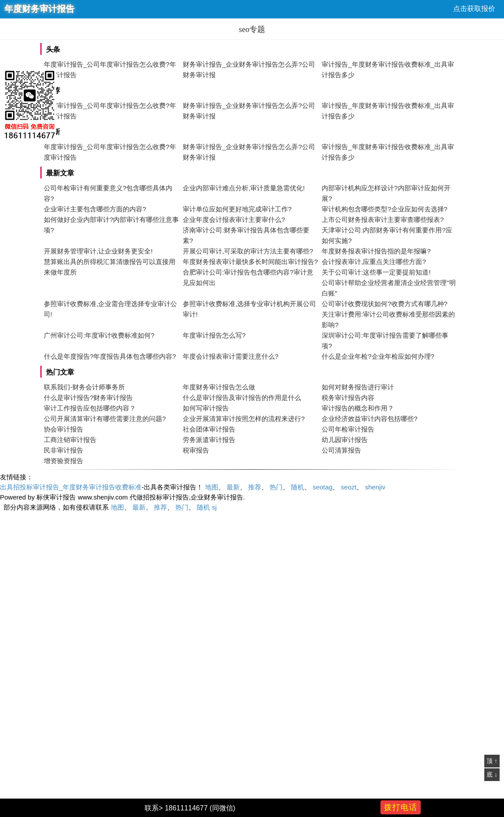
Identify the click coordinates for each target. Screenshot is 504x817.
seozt (349, 487)
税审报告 (196, 450)
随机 (298, 487)
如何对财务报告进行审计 (358, 387)
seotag (322, 487)
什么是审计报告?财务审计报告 (88, 398)
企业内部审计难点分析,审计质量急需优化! (244, 188)
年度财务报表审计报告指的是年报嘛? (376, 251)
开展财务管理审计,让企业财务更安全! (98, 251)
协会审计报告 (64, 429)
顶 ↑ (492, 761)
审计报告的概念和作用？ (358, 408)
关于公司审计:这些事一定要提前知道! (376, 272)
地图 (212, 487)
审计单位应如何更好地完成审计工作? (237, 209)
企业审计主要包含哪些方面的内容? (95, 209)
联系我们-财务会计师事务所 (84, 387)
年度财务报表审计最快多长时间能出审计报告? (250, 262)
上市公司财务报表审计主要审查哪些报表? (383, 219)
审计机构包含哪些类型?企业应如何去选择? (385, 209)
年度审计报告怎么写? (214, 335)
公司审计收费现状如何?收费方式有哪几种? (385, 304)
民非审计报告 (64, 450)
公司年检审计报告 (348, 429)
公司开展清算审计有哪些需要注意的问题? (105, 419)
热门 (276, 487)
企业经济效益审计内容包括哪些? (369, 419)
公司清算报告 (341, 450)
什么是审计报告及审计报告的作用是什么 (242, 398)
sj (214, 507)
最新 (233, 487)
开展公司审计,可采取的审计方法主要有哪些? (248, 251)
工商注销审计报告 (70, 440)
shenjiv (375, 487)
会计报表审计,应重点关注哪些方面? (374, 262)
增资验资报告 (64, 461)
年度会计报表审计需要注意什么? (231, 356)
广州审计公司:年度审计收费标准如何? (99, 335)
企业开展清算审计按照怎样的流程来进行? (244, 419)
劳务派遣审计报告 (209, 440)
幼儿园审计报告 (345, 440)
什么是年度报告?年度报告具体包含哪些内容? (110, 356)
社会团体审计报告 (209, 429)
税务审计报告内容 (348, 398)
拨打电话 (401, 807)
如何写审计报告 (206, 408)
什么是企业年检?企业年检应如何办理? (378, 356)
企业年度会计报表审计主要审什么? (234, 219)
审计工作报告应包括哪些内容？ (90, 408)
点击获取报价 (474, 9)
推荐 (255, 487)
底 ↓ (492, 774)
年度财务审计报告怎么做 (219, 387)
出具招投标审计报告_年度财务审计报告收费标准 (71, 487)
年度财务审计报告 (39, 9)
